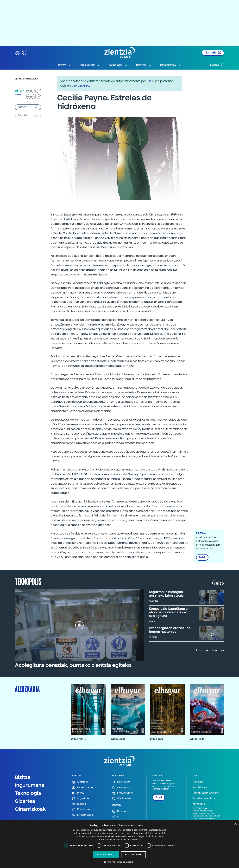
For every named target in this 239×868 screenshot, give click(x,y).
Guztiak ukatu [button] (133, 854)
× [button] (235, 824)
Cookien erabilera (204, 798)
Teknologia (28, 793)
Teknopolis (28, 581)
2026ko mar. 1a (78, 739)
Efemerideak (123, 793)
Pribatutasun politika (205, 793)
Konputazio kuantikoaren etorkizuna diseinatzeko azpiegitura (169, 612)
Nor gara (198, 782)
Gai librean (122, 799)
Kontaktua (199, 804)
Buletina (217, 65)
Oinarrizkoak (30, 809)
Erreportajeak (83, 815)
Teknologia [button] (118, 65)
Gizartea (25, 801)
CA (34, 97)
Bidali (202, 557)
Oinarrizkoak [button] (171, 65)
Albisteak (80, 782)
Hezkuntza (121, 782)
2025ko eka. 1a (197, 739)
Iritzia (78, 793)
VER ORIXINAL (81, 86)
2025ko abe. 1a (118, 739)
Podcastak (81, 809)
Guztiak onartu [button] (106, 854)
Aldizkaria (213, 53)
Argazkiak (81, 799)
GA (39, 97)
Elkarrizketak (83, 788)
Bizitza (23, 777)
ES (34, 91)
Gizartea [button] (144, 65)
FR (39, 91)
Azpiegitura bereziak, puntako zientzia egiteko (73, 665)
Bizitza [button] (65, 65)
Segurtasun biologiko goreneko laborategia (166, 594)
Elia (149, 81)
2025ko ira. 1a (157, 739)
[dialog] (120, 844)
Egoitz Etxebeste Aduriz (26, 79)
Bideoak (80, 804)
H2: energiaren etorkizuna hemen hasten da (170, 630)
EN (28, 97)
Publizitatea (200, 787)
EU (28, 91)
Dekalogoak (122, 788)
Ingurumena (30, 785)
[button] (18, 52)
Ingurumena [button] (90, 65)
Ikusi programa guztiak (210, 650)
